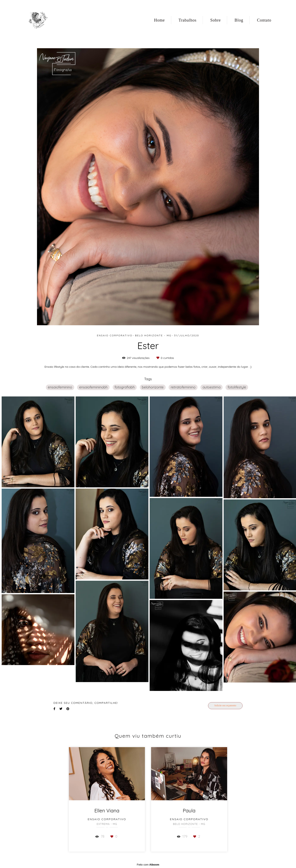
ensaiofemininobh (93, 387)
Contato (264, 20)
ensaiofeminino (60, 387)
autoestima (211, 387)
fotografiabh (125, 387)
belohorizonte (153, 387)
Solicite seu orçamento (225, 706)
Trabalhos (188, 20)
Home (159, 20)
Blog (239, 20)
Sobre (216, 20)
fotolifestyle (237, 387)
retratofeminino (183, 387)
